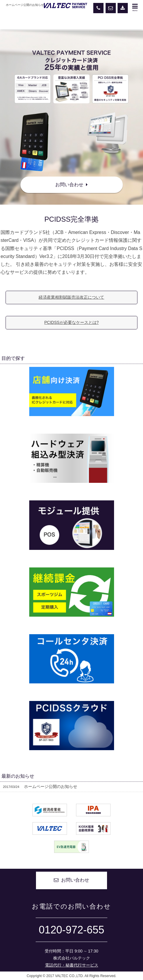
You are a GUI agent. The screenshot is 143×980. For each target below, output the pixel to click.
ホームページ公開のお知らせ (40, 787)
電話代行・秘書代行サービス (72, 966)
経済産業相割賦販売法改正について (71, 297)
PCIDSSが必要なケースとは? (72, 323)
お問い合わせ (71, 185)
